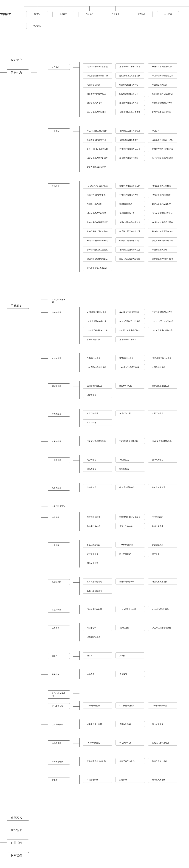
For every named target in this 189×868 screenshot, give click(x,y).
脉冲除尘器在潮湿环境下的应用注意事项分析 (97, 223)
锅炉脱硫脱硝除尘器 (161, 386)
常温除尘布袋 (158, 526)
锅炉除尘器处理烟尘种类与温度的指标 (130, 241)
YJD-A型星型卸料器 (160, 609)
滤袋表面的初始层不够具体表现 (162, 141)
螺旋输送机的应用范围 (129, 94)
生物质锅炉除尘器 (94, 386)
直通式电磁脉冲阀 (94, 591)
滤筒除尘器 (124, 469)
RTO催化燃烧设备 (159, 706)
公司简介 (37, 14)
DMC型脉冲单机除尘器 (97, 367)
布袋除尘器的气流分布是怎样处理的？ (97, 241)
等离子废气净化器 (127, 761)
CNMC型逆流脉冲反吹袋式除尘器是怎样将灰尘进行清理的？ (162, 214)
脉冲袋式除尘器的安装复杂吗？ (97, 251)
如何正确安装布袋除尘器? (161, 113)
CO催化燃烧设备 (94, 706)
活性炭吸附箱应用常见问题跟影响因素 (130, 187)
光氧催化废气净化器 (161, 743)
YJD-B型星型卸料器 (128, 609)
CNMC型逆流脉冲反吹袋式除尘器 (97, 331)
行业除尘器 (56, 460)
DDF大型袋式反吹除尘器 (130, 321)
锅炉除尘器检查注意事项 (97, 67)
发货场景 (142, 14)
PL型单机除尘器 (94, 358)
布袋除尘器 (56, 312)
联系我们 (37, 26)
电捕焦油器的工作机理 (161, 186)
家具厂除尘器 (125, 413)
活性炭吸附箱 (57, 725)
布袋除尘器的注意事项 (96, 140)
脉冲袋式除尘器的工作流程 (130, 113)
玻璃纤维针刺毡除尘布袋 (130, 517)
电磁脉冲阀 (56, 582)
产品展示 (89, 14)
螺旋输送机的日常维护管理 (162, 95)
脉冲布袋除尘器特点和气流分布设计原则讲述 (130, 223)
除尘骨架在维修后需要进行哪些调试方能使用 (97, 260)
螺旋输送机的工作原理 (96, 213)
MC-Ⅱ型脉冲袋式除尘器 (97, 312)
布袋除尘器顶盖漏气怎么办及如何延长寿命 (162, 67)
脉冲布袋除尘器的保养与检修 (130, 67)
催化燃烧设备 (57, 706)
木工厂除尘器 (93, 413)
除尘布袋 (56, 517)
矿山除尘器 (124, 460)
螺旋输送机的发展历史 (161, 204)
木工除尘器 (56, 414)
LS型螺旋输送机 (94, 637)
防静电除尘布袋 (93, 526)
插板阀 (55, 656)
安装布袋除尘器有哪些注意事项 (97, 168)
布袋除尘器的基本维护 (129, 140)
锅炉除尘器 (56, 386)
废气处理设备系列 (58, 694)
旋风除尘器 (56, 441)
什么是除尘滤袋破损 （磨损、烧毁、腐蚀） (97, 77)
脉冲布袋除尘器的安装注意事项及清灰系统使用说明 (97, 232)
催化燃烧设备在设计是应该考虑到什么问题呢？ (97, 187)
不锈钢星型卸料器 (94, 609)
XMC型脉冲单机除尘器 (129, 367)
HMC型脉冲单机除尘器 (162, 358)
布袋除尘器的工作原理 (129, 158)
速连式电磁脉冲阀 (127, 582)
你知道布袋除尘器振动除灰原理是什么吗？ (162, 150)
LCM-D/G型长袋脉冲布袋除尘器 (163, 322)
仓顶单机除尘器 (159, 367)
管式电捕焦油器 (159, 487)
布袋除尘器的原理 (160, 250)
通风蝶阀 (56, 674)
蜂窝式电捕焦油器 (127, 487)
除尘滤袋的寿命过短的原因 (162, 77)
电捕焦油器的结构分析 (96, 195)
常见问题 (56, 186)
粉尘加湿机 (92, 628)
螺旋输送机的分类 (94, 103)
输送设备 (56, 628)
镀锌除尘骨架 (93, 554)
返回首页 (6, 14)
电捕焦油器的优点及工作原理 (130, 150)
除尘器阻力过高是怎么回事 (130, 77)
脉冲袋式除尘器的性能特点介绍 (162, 159)
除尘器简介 (157, 131)
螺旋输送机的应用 (160, 85)
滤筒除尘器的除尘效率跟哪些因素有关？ (97, 159)
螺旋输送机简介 (126, 204)
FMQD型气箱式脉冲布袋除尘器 (162, 313)
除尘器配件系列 (58, 506)
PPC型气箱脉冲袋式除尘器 (130, 331)
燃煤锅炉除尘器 (126, 386)
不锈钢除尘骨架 (126, 545)
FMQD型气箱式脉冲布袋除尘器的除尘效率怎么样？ (162, 104)
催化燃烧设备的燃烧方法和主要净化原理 (162, 241)
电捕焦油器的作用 (94, 204)
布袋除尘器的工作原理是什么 (130, 132)
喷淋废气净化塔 (159, 780)
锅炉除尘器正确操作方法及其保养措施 (130, 232)
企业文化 (116, 14)
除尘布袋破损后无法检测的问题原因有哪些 (130, 260)
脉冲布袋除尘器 (93, 340)
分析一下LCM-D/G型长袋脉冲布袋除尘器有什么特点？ (97, 150)
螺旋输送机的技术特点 (96, 94)
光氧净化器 (56, 743)
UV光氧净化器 (126, 743)
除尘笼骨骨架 (125, 554)
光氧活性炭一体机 (94, 724)
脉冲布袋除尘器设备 (128, 340)
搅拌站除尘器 (158, 460)
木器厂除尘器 (158, 413)
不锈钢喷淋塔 (93, 780)
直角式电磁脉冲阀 (94, 582)
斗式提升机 (124, 628)
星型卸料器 (56, 610)
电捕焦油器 (56, 488)
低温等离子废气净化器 (96, 761)
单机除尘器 (56, 358)
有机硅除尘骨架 (93, 545)
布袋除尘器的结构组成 (96, 112)
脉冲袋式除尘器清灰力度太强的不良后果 (162, 232)
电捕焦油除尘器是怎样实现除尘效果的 (162, 223)
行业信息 (56, 131)
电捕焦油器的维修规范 (161, 195)
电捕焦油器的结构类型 (129, 195)
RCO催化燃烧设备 (127, 706)
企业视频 (168, 14)
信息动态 (63, 14)
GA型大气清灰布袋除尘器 (97, 322)
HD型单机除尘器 (126, 358)
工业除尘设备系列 (58, 301)
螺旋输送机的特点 (127, 213)
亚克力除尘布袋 (126, 526)
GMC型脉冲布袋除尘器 (129, 312)
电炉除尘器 (92, 460)
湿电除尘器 (92, 469)
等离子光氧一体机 (160, 761)
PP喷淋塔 (123, 780)
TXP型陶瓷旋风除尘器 (129, 441)
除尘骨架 (56, 545)
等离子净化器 (57, 762)
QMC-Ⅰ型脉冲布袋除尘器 (162, 330)
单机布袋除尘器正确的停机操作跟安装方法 (97, 132)
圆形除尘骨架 (93, 563)
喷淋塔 (55, 780)
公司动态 (56, 67)
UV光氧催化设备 (94, 743)
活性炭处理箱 (125, 724)
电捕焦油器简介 (93, 85)
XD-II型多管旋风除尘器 (162, 441)
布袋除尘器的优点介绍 (129, 103)
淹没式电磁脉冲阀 (160, 582)
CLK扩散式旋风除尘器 (96, 441)
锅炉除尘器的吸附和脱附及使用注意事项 (162, 260)
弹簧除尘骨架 (158, 545)
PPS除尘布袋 (157, 517)
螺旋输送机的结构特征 (129, 85)
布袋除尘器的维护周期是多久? (130, 251)
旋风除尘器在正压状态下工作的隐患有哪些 (97, 269)
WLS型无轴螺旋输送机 (162, 628)
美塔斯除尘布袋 (93, 517)
